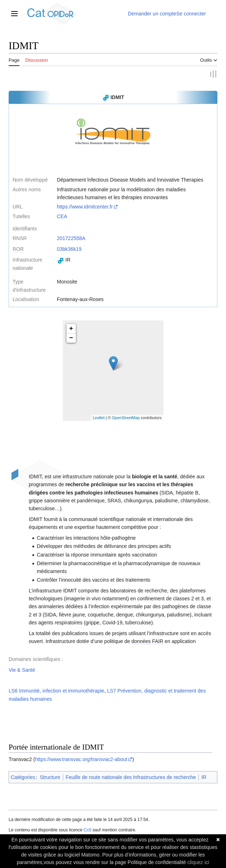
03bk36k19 (69, 249)
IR (204, 777)
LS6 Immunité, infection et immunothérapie (56, 691)
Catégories (23, 777)
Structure (50, 777)
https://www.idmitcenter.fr (85, 207)
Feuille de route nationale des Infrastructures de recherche (131, 777)
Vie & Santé (22, 670)
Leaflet (99, 418)
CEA (62, 216)
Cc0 (87, 830)
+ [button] (71, 329)
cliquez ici (199, 862)
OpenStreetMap (126, 418)
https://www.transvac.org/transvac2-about (81, 760)
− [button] (71, 338)
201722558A (71, 238)
